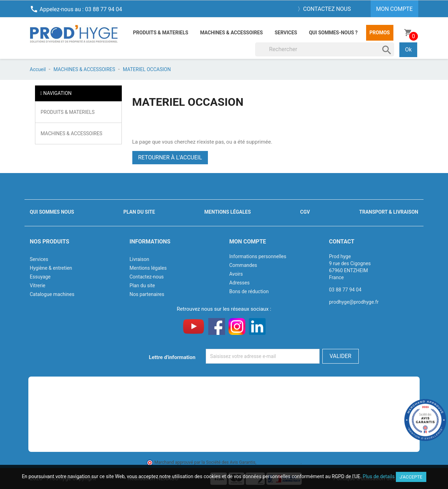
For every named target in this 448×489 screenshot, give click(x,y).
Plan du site (139, 212)
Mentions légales (228, 212)
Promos (380, 33)
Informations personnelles (258, 256)
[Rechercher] (325, 49)
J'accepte (411, 477)
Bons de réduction (249, 291)
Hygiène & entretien (51, 268)
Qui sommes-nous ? (333, 33)
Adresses (239, 283)
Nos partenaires (147, 294)
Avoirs (236, 274)
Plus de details (379, 476)
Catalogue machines (52, 294)
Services (286, 33)
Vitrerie (38, 285)
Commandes (243, 265)
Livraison (139, 259)
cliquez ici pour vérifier (279, 462)
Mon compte (248, 242)
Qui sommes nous (52, 212)
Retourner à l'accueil (170, 157)
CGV (305, 212)
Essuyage (40, 277)
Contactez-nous (147, 277)
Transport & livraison (389, 212)
